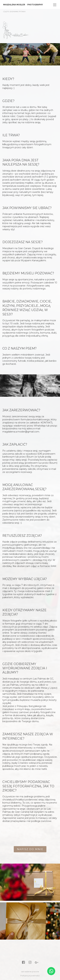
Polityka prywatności (30, 976)
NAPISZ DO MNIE (30, 849)
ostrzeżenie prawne (30, 972)
